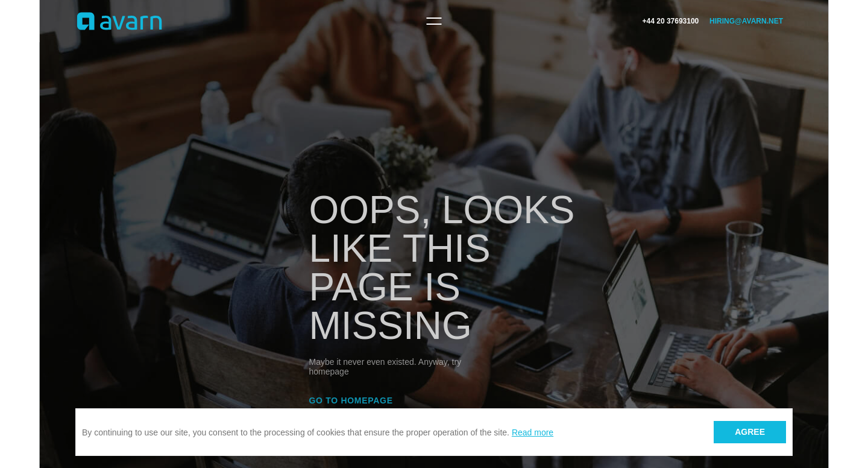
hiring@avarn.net (746, 21)
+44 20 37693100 (671, 21)
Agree (750, 432)
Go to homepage (351, 400)
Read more (533, 432)
